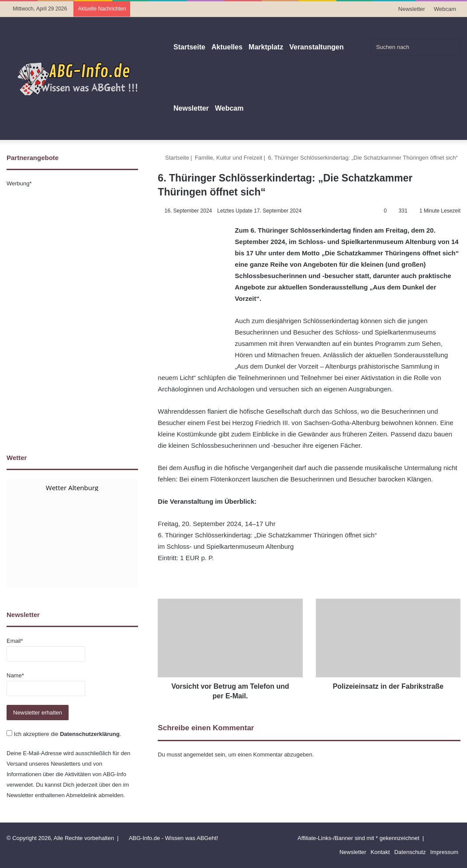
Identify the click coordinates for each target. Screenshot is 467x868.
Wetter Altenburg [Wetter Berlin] (72, 488)
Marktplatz (266, 47)
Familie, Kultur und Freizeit (229, 158)
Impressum (444, 852)
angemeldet (198, 755)
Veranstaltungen (316, 47)
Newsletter (412, 9)
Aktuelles (227, 47)
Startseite (189, 47)
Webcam (445, 9)
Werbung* (19, 183)
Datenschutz (410, 852)
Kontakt (380, 852)
